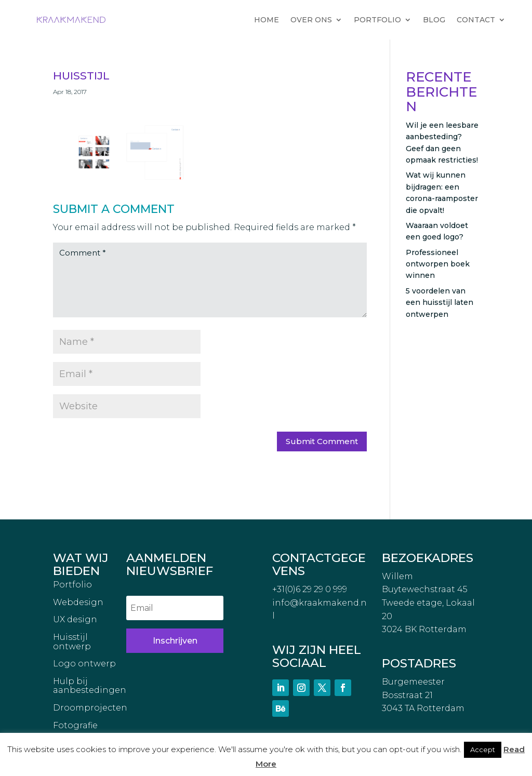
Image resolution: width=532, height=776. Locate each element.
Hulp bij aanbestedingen (90, 686)
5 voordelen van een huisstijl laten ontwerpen (440, 303)
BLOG (434, 20)
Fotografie (75, 726)
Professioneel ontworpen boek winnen (438, 264)
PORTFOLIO (377, 20)
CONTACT (476, 20)
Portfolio (72, 585)
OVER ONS (311, 20)
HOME (267, 20)
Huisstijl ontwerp (72, 642)
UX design (75, 620)
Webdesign (78, 603)
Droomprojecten (90, 708)
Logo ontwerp (84, 664)
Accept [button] (483, 750)
